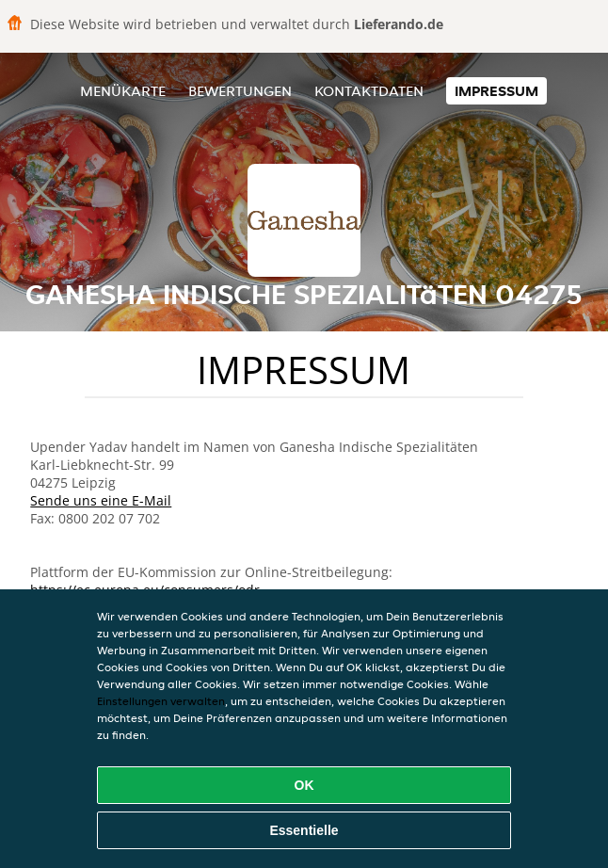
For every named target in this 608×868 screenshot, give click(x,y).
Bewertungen (240, 91)
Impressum (496, 91)
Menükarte (123, 91)
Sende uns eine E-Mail (101, 500)
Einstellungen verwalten (161, 701)
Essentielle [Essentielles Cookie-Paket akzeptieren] (304, 830)
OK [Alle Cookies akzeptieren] (304, 785)
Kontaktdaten (369, 91)
